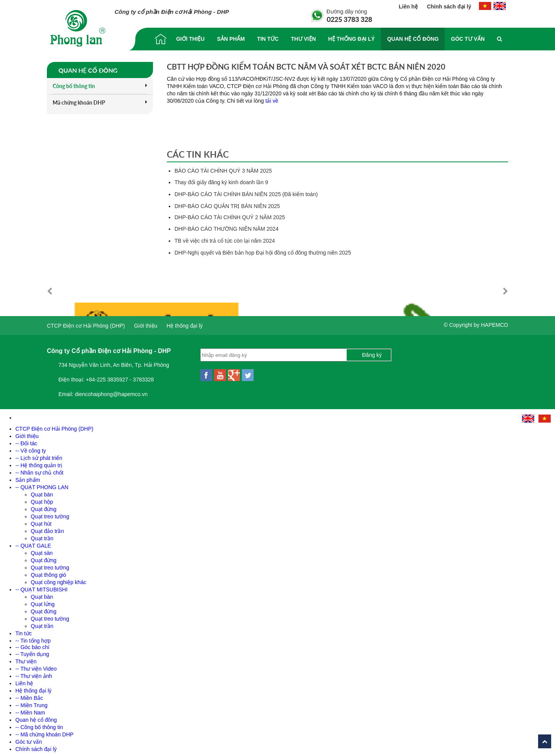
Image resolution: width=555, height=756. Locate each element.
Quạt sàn (42, 551)
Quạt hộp (42, 500)
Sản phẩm (231, 39)
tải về (272, 101)
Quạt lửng (43, 602)
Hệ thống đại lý (351, 39)
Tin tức (268, 39)
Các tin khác (198, 154)
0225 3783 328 (349, 19)
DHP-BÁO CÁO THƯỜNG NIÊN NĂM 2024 (227, 229)
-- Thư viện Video (36, 667)
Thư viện (303, 39)
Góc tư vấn (468, 39)
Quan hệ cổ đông (413, 39)
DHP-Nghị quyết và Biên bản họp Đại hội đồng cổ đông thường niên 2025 (263, 253)
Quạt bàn (42, 493)
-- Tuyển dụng (32, 652)
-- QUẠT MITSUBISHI (42, 588)
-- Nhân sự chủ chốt (39, 471)
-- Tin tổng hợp (33, 639)
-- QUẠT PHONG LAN (42, 485)
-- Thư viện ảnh (34, 674)
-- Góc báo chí (32, 645)
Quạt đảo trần (47, 529)
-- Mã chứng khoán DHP (44, 733)
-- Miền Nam (30, 711)
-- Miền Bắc (29, 696)
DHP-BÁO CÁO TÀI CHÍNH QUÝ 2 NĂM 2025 (230, 217)
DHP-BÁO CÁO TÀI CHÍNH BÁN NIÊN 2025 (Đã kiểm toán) (246, 194)
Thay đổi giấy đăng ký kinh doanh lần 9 (221, 182)
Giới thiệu (190, 39)
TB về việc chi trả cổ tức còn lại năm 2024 (225, 241)
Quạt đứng (44, 507)
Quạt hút (41, 522)
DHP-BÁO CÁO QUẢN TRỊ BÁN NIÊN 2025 (227, 206)
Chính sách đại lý (449, 7)
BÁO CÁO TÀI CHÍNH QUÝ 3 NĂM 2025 (223, 171)
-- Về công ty (31, 449)
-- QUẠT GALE (33, 544)
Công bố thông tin (100, 86)
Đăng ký (372, 353)
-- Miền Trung (31, 703)
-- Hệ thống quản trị (39, 463)
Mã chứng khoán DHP (100, 102)
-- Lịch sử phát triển (39, 456)
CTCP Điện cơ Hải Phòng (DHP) (86, 324)
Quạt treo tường (50, 515)
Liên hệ (409, 7)
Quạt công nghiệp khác (58, 580)
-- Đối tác (26, 441)
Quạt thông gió (48, 573)
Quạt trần (42, 536)
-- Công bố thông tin (39, 725)
